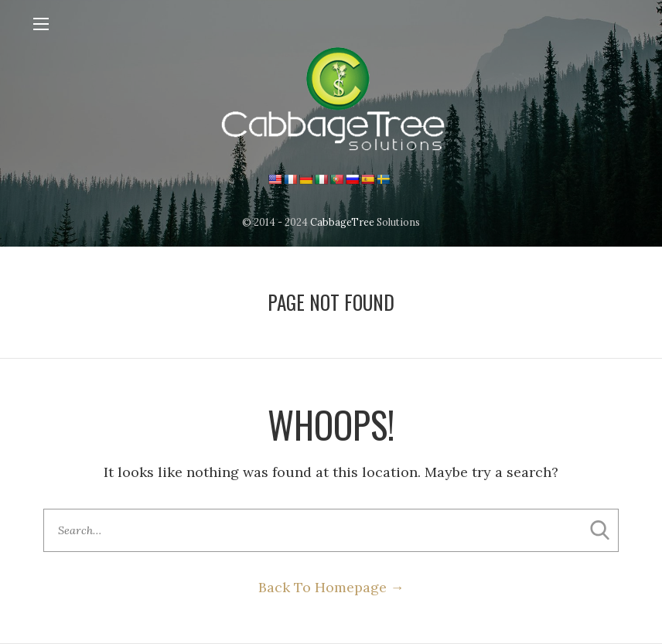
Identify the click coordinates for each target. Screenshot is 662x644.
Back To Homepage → (331, 587)
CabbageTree (342, 222)
